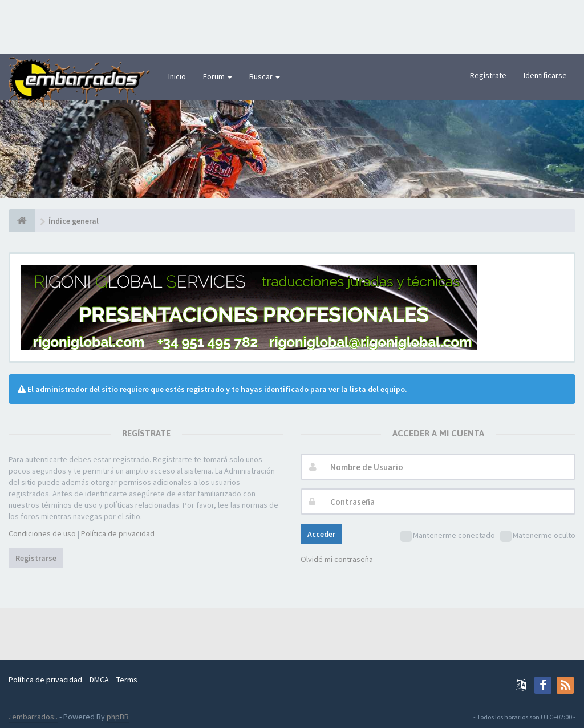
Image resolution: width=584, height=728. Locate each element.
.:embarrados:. (33, 717)
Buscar (265, 76)
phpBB (118, 717)
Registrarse (36, 558)
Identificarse (545, 75)
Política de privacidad (118, 533)
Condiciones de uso (42, 533)
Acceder (321, 534)
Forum (218, 76)
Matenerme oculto (538, 536)
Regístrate (488, 75)
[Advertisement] (292, 26)
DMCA (99, 680)
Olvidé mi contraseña (337, 559)
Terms (127, 680)
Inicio (177, 76)
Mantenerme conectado (448, 536)
